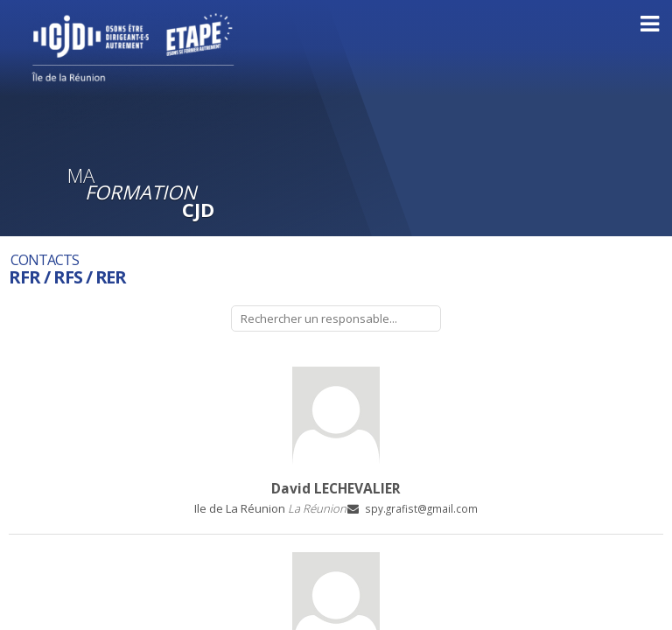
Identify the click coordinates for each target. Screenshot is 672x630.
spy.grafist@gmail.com (421, 508)
